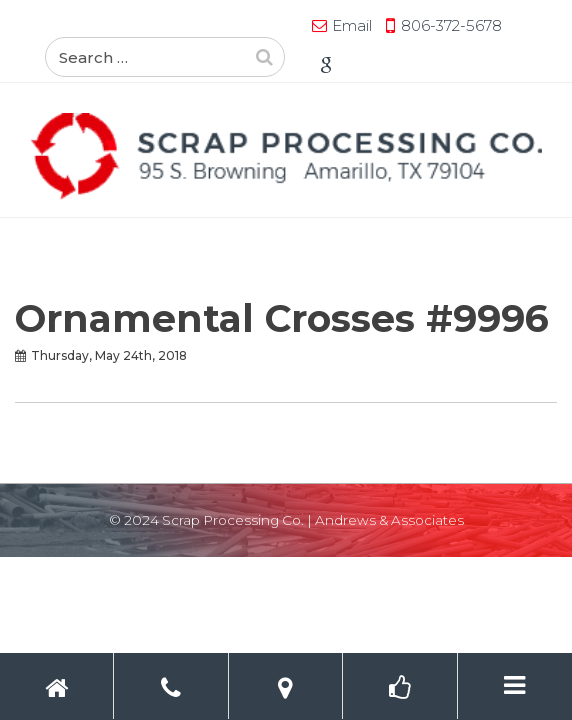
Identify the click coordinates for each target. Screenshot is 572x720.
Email (120, 25)
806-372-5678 (219, 25)
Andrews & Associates (389, 520)
